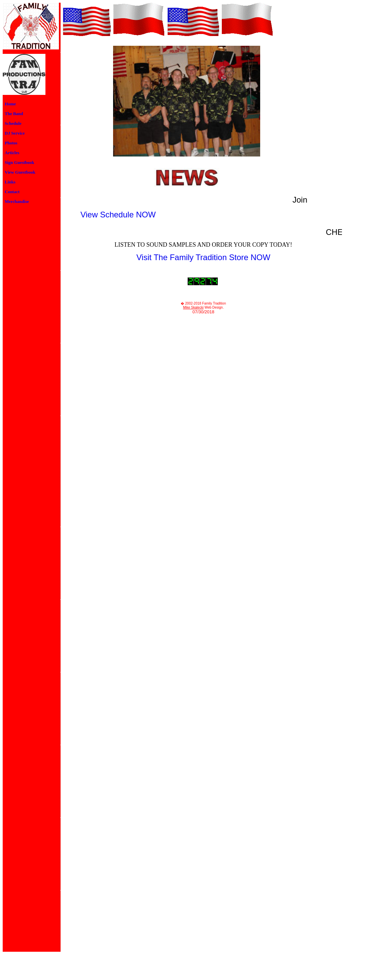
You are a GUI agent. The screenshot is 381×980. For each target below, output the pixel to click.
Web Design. (214, 307)
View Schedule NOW (118, 215)
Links (10, 182)
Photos (11, 143)
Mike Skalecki (193, 307)
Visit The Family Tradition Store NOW (203, 257)
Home (10, 104)
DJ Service (15, 133)
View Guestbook (20, 172)
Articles (12, 153)
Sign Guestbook (20, 162)
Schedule (13, 123)
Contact (12, 192)
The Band (14, 114)
